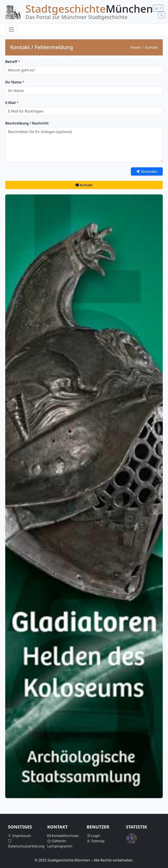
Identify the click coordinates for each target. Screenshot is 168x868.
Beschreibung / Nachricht (27, 123)
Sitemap (96, 841)
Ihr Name (15, 82)
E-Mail (12, 103)
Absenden (147, 171)
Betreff (13, 62)
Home (135, 47)
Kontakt (84, 185)
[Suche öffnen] (161, 15)
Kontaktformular (63, 836)
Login (93, 836)
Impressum (19, 836)
